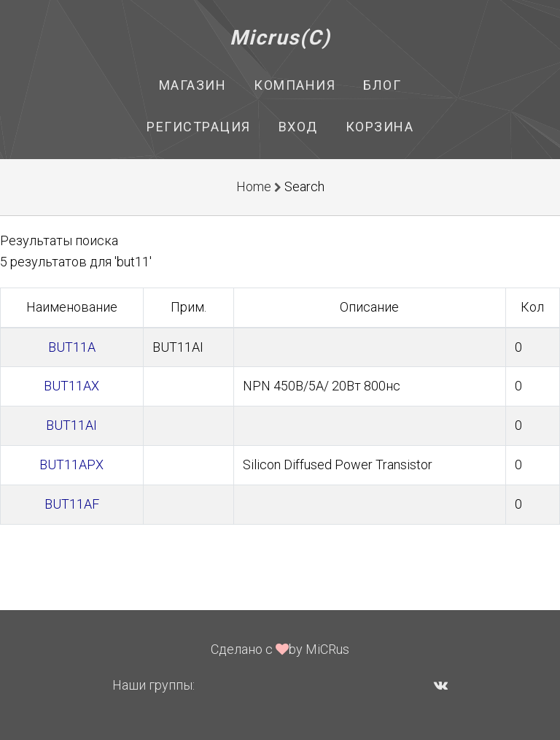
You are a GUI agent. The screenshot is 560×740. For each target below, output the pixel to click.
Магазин (193, 85)
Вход (298, 127)
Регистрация (199, 127)
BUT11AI (71, 425)
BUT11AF (72, 504)
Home (254, 186)
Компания (295, 85)
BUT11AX (71, 386)
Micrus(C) (280, 38)
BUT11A (72, 347)
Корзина (380, 127)
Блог (382, 85)
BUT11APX (71, 465)
